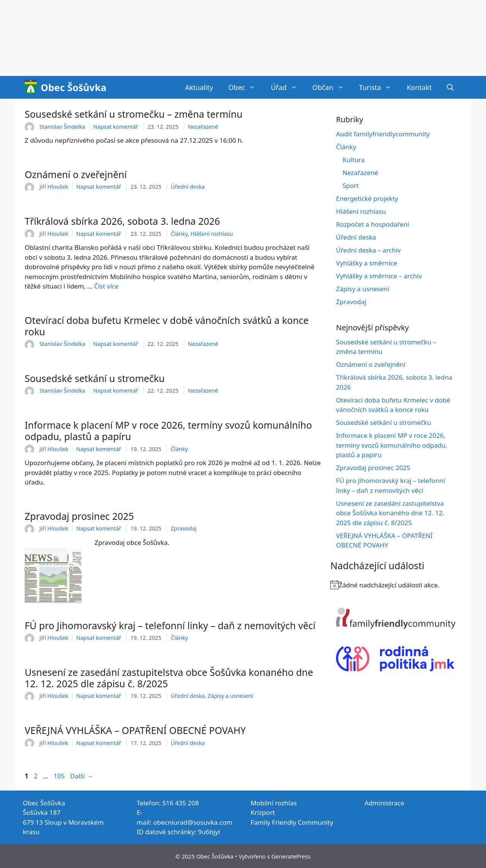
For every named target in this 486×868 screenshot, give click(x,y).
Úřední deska (188, 187)
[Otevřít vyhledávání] (450, 87)
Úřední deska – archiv (368, 250)
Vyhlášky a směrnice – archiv (379, 276)
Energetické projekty (367, 198)
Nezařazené (203, 127)
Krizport (263, 812)
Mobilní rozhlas (274, 803)
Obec (246, 87)
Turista (379, 87)
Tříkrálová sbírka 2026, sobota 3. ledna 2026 (122, 221)
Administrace (384, 803)
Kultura (353, 160)
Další (82, 776)
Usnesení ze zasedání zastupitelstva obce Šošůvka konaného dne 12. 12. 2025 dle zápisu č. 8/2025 (169, 678)
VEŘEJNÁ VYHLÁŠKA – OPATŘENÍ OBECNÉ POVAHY (135, 730)
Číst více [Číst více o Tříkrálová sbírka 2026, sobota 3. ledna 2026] (107, 286)
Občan (332, 87)
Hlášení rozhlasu (212, 234)
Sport (351, 185)
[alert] (396, 585)
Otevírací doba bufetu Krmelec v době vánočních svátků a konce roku (167, 326)
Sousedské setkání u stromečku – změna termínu (134, 114)
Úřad (288, 87)
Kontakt (419, 87)
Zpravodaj (184, 528)
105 (60, 776)
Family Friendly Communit (290, 822)
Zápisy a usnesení (230, 696)
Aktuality (199, 87)
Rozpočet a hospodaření (373, 224)
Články (179, 234)
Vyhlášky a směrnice (367, 263)
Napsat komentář (116, 127)
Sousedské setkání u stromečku (95, 378)
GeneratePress (291, 856)
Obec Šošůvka (73, 87)
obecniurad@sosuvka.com (193, 822)
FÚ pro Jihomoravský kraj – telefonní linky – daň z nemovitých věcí (170, 625)
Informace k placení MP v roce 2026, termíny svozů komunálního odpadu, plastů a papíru (168, 431)
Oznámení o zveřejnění (76, 174)
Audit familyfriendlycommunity (383, 134)
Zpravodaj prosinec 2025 (79, 516)
